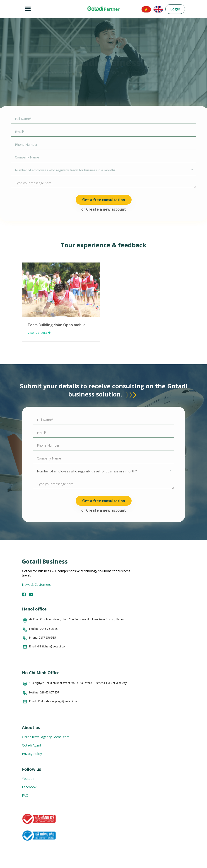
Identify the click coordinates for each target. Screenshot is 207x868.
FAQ (25, 795)
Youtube (28, 779)
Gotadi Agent (32, 745)
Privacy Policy (32, 754)
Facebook (29, 787)
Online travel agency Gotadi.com (46, 737)
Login (175, 9)
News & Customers (36, 585)
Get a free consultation (104, 200)
